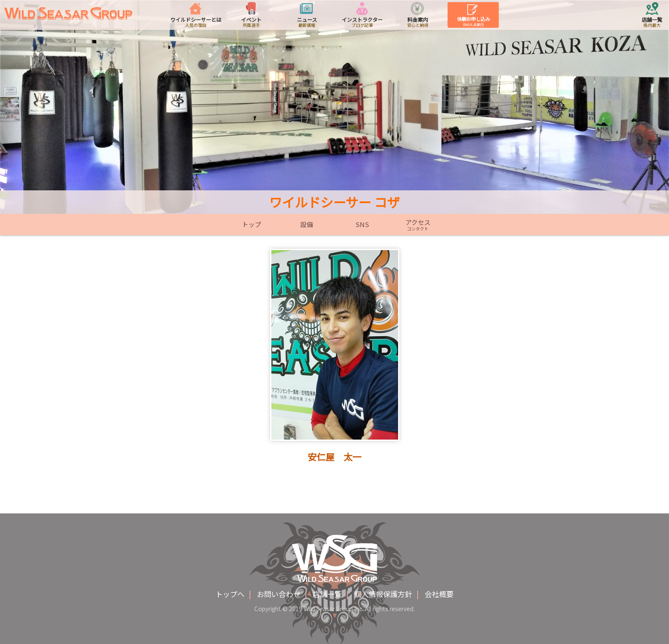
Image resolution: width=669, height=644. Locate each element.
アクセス (418, 225)
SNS (362, 224)
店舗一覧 (327, 594)
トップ (252, 224)
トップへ (230, 594)
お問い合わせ (279, 594)
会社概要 (439, 594)
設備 (307, 224)
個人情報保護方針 (383, 594)
